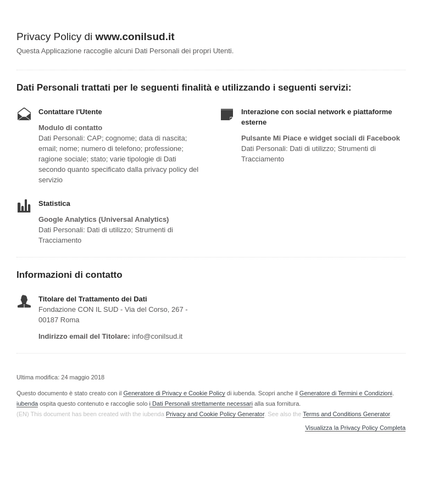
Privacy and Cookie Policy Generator (215, 414)
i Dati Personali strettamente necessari (201, 404)
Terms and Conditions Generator (346, 414)
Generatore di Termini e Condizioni (346, 393)
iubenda (27, 404)
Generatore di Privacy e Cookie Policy (174, 393)
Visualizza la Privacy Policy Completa (355, 428)
